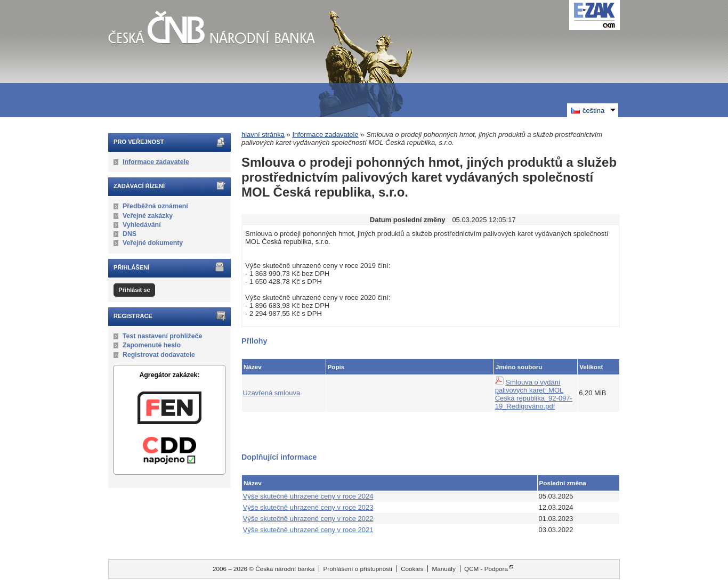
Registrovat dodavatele (159, 355)
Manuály (444, 569)
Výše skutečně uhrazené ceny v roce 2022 (308, 519)
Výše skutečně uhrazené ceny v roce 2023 (308, 507)
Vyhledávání (142, 225)
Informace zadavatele (156, 162)
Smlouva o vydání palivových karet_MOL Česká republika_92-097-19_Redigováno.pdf (534, 394)
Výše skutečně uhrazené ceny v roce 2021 (308, 530)
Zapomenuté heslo (152, 345)
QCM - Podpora (486, 569)
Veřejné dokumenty (153, 243)
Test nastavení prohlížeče (162, 336)
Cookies (412, 569)
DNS (130, 234)
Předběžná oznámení (155, 206)
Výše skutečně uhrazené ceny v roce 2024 (308, 496)
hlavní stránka (263, 134)
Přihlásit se (134, 290)
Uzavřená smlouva (272, 393)
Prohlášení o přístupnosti (358, 569)
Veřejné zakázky (148, 216)
